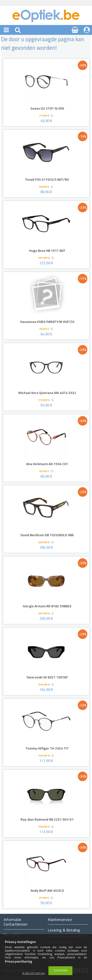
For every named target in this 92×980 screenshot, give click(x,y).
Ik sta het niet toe (34, 973)
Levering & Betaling (64, 930)
